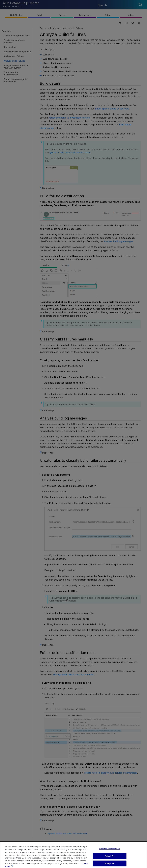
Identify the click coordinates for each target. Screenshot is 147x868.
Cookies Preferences (110, 851)
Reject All (110, 859)
